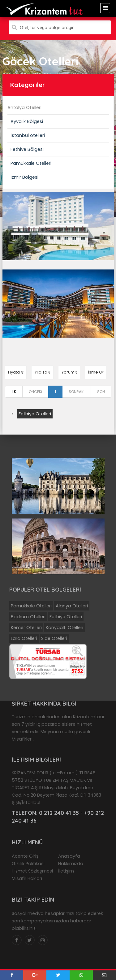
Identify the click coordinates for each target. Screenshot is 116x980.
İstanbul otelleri (28, 135)
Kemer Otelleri (26, 628)
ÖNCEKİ (35, 392)
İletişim (66, 871)
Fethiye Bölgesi (27, 149)
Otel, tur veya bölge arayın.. (48, 28)
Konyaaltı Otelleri (64, 628)
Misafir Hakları (27, 878)
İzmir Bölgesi (24, 177)
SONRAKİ (77, 392)
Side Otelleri (54, 638)
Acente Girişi (26, 856)
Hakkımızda (71, 864)
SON (101, 392)
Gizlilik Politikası (28, 864)
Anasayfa (69, 856)
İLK (14, 392)
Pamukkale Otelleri (31, 163)
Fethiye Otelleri (35, 414)
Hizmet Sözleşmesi (32, 871)
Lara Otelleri (24, 638)
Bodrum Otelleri (28, 617)
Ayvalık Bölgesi (27, 121)
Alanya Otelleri (72, 606)
